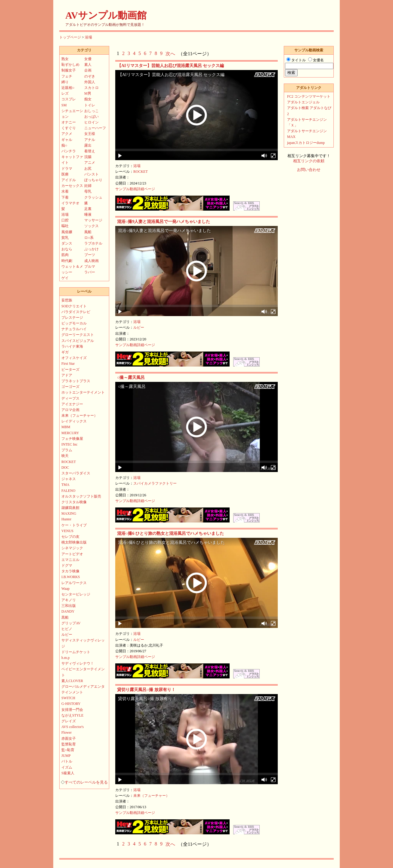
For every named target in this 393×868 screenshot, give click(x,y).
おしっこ (91, 111)
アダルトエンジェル (303, 102)
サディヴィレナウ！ (78, 663)
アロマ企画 (70, 410)
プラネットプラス (76, 381)
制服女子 (69, 70)
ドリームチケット (76, 652)
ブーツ (90, 255)
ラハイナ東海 (72, 346)
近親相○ (68, 88)
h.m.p (65, 658)
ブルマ (90, 266)
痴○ (64, 145)
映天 (65, 456)
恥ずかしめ (70, 65)
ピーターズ (70, 370)
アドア (67, 375)
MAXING (69, 513)
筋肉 (65, 255)
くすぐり (69, 128)
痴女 (88, 99)
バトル (67, 761)
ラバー (90, 272)
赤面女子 (69, 739)
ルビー (139, 327)
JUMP (66, 756)
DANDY (68, 611)
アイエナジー (72, 404)
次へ (170, 54)
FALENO (68, 491)
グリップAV (71, 623)
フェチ (67, 76)
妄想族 (67, 300)
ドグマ (67, 565)
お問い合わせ (309, 170)
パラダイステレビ (76, 312)
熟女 (65, 59)
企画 (88, 70)
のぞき (90, 76)
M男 (88, 93)
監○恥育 (68, 750)
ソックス (91, 226)
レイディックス (74, 421)
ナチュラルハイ (74, 329)
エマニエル (70, 560)
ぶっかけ (91, 249)
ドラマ (67, 169)
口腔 (65, 220)
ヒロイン (91, 122)
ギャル (67, 140)
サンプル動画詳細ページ (135, 189)
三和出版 (69, 606)
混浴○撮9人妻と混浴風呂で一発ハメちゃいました (164, 222)
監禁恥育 (69, 744)
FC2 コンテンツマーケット (309, 96)
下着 (65, 197)
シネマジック (72, 548)
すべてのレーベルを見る (86, 782)
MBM (66, 427)
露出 (88, 145)
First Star (68, 364)
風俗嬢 (67, 232)
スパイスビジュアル (78, 341)
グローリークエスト (78, 335)
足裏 (88, 209)
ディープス (70, 398)
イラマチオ (70, 203)
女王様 (90, 134)
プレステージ (72, 318)
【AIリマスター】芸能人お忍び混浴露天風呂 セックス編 (170, 66)
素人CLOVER (72, 681)
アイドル (69, 180)
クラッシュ (93, 197)
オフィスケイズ (74, 358)
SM (64, 105)
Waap (65, 589)
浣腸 (88, 157)
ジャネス (69, 479)
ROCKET (141, 172)
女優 (88, 59)
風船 (88, 232)
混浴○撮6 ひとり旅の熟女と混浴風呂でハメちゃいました (170, 533)
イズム (67, 767)
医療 (65, 174)
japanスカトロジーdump (306, 143)
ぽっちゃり (93, 180)
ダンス (67, 243)
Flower (67, 732)
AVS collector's (73, 727)
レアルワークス (74, 583)
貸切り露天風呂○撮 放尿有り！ (146, 690)
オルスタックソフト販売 (81, 496)
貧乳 (65, 238)
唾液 (88, 215)
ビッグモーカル (74, 323)
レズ (65, 93)
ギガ (65, 352)
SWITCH (68, 698)
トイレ (90, 105)
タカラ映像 (70, 571)
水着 (65, 191)
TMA (65, 485)
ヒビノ (67, 629)
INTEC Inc (70, 444)
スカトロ (91, 88)
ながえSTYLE (72, 715)
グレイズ (69, 721)
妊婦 (88, 186)
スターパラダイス (76, 473)
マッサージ (93, 220)
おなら (67, 249)
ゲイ (65, 278)
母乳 (88, 191)
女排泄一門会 (72, 710)
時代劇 (67, 261)
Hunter (66, 519)
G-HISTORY (71, 704)
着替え (90, 151)
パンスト (91, 174)
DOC (65, 468)
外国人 (90, 82)
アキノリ (69, 600)
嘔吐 (65, 226)
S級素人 (68, 773)
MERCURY (70, 433)
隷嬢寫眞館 (70, 508)
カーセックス (72, 186)
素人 (88, 65)
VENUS (67, 531)
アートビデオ (72, 554)
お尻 (88, 169)
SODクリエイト (74, 306)
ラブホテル (93, 243)
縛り (65, 82)
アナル (90, 140)
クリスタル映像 (74, 502)
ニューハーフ (95, 128)
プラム (67, 450)
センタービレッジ (76, 594)
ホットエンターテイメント (83, 392)
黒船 (65, 617)
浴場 (88, 37)
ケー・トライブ (74, 525)
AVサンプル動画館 (106, 15)
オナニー (69, 122)
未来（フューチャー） (151, 796)
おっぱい (91, 117)
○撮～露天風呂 (131, 378)
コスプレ (69, 99)
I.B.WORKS (71, 577)
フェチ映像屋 (72, 439)
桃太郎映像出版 (74, 542)
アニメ (90, 163)
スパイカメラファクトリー (155, 483)
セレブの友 (70, 537)
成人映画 (91, 261)
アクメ (67, 134)
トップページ (70, 37)
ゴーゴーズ (70, 387)
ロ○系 (89, 238)
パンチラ (69, 151)
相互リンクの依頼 (309, 161)
